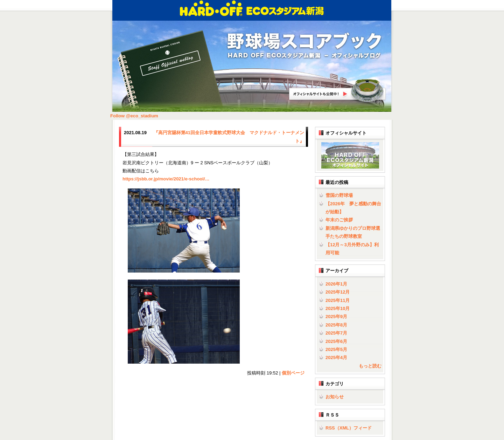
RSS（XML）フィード (349, 428)
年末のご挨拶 (339, 220)
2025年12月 (338, 292)
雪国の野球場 (339, 195)
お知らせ (335, 397)
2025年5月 (336, 349)
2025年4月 (336, 357)
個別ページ (293, 373)
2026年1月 (336, 284)
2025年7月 (336, 333)
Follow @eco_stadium (134, 116)
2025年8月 (336, 325)
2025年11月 (338, 300)
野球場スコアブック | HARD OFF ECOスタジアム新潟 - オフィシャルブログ (304, 46)
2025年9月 (336, 317)
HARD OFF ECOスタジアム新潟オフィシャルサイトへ (338, 91)
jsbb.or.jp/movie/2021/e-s (166, 179)
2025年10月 (338, 308)
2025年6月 (336, 341)
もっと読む (370, 366)
